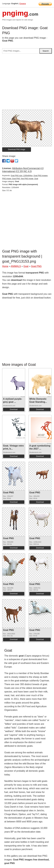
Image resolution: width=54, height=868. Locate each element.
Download (14, 409)
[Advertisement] (27, 83)
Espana (23, 4)
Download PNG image (17, 149)
